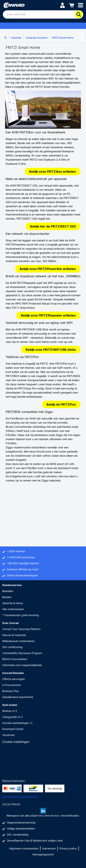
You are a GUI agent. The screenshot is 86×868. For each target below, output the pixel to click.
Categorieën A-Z (13, 717)
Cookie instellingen (16, 742)
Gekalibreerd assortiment (18, 697)
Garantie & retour (13, 603)
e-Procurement (11, 685)
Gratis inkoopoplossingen (22, 575)
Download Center (13, 729)
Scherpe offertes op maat (23, 569)
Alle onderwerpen (13, 609)
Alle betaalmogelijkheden (20, 797)
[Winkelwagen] (72, 5)
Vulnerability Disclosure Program (22, 653)
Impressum (49, 848)
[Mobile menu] (81, 5)
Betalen (7, 597)
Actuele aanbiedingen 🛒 (18, 723)
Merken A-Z (10, 711)
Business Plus (11, 691)
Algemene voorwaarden (24, 848)
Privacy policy (68, 848)
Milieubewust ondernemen (18, 641)
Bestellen (8, 591)
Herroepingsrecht (43, 854)
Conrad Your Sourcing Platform (21, 629)
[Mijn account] (62, 5)
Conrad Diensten (13, 673)
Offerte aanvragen (14, 679)
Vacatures (8, 735)
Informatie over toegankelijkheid (22, 665)
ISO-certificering (12, 647)
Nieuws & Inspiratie (14, 635)
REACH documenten (15, 659)
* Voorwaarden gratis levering (21, 615)
